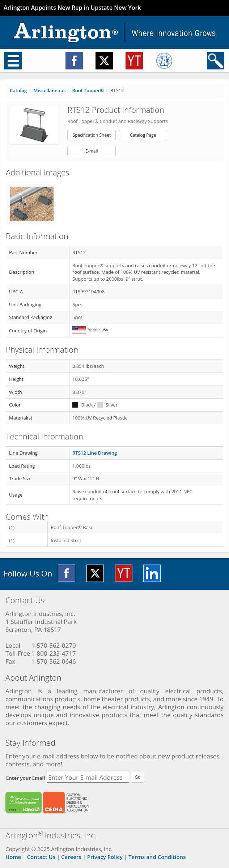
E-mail (92, 151)
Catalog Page (143, 135)
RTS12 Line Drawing (95, 453)
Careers (71, 857)
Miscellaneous (49, 90)
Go (137, 777)
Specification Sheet (92, 135)
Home (13, 857)
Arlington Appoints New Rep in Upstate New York (72, 8)
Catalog (18, 90)
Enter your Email (26, 778)
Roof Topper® (88, 90)
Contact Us (41, 857)
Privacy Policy (105, 857)
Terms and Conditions (157, 857)
